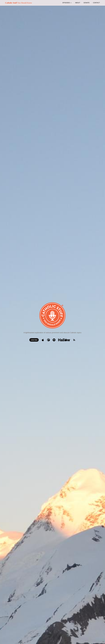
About (78, 3)
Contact (97, 3)
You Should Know (19, 3)
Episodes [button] (67, 3)
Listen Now (34, 340)
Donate (87, 3)
